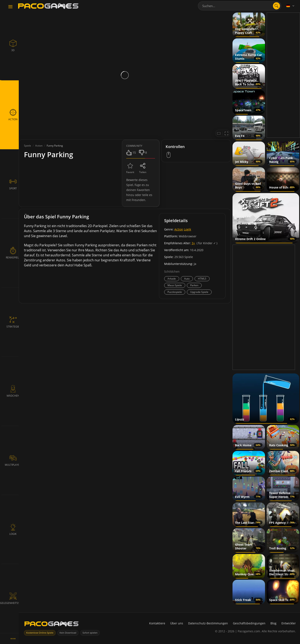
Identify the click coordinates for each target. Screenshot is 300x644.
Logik (187, 229)
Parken (194, 285)
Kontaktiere (157, 623)
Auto (187, 279)
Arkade (172, 279)
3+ (193, 243)
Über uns (177, 623)
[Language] (291, 6)
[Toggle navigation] (10, 7)
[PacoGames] (51, 625)
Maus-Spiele (175, 285)
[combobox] (240, 6)
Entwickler (289, 623)
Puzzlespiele (175, 292)
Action (179, 229)
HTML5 (202, 279)
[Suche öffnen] (276, 6)
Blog (273, 623)
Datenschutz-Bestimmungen (208, 623)
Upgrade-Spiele (199, 292)
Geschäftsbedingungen (249, 623)
